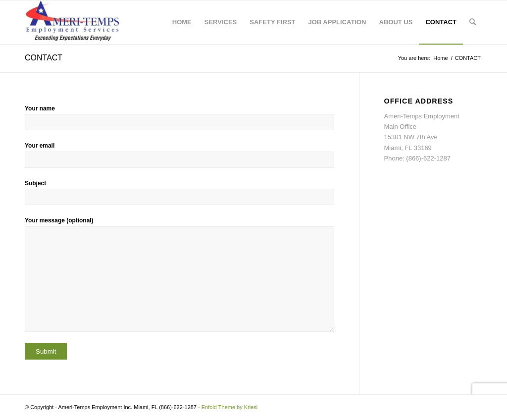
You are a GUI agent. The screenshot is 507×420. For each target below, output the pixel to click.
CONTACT (44, 58)
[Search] (473, 22)
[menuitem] (182, 22)
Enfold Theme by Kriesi (230, 407)
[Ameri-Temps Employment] (77, 22)
